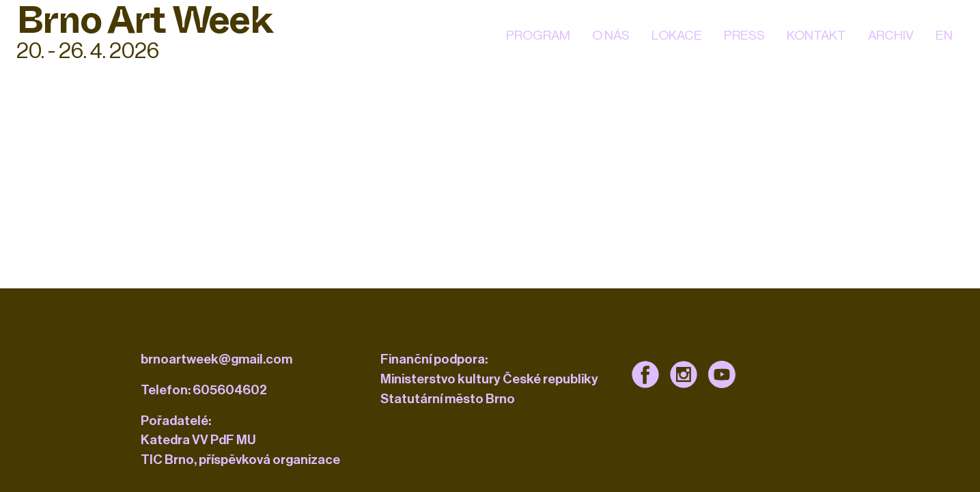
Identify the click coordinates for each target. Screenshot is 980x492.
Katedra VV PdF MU (198, 440)
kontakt (816, 35)
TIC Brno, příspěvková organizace (240, 460)
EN (944, 35)
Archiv (891, 35)
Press (744, 35)
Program (538, 35)
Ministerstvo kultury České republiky (489, 379)
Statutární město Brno (448, 399)
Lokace (677, 35)
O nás (611, 35)
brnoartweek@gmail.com (216, 359)
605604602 (230, 390)
